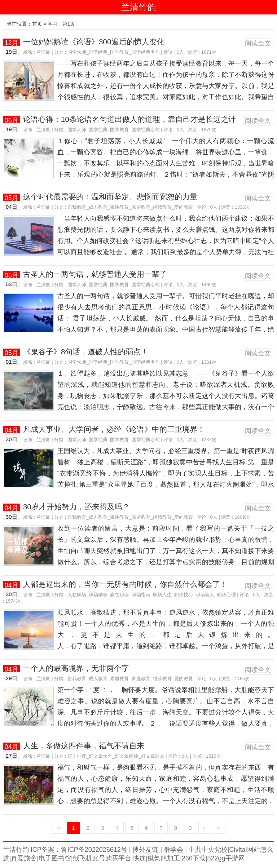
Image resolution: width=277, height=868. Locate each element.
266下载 (194, 858)
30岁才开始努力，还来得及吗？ (76, 507)
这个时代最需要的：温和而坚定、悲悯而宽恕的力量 (110, 197)
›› (219, 828)
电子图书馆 (55, 858)
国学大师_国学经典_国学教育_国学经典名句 (114, 52)
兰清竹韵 (138, 7)
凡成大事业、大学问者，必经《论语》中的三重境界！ (114, 429)
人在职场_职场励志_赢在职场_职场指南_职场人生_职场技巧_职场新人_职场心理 (152, 595)
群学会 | (174, 850)
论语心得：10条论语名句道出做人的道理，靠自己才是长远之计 (129, 119)
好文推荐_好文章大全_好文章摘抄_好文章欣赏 (116, 756)
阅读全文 (258, 43)
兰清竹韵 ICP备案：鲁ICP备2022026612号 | (67, 850)
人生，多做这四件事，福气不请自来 (84, 746)
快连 (139, 858)
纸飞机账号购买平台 (102, 858)
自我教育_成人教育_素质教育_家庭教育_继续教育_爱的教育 (130, 207)
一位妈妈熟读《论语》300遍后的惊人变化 (94, 42)
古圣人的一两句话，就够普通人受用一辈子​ (95, 274)
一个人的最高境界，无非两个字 (76, 668)
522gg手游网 (226, 858)
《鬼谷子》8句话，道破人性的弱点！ (86, 352)
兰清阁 (43, 52)
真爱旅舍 (24, 858)
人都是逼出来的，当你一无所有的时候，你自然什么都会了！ (125, 584)
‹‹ (58, 828)
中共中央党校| (208, 850)
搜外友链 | (146, 850)
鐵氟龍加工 (164, 858)
